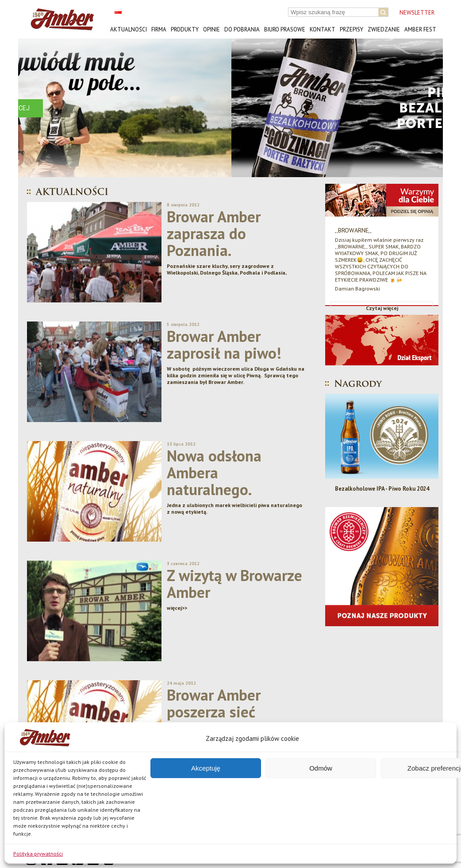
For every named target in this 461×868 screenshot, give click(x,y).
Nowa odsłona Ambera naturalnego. (214, 473)
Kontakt (323, 29)
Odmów (321, 768)
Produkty (185, 29)
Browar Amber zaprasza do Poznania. (214, 233)
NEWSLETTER (417, 13)
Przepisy (352, 29)
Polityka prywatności (38, 854)
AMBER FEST (420, 29)
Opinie (211, 29)
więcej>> (177, 608)
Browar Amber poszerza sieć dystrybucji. (214, 712)
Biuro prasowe (285, 29)
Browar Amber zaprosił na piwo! (224, 345)
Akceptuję (206, 768)
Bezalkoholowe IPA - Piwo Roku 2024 (382, 489)
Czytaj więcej (382, 308)
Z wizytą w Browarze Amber (234, 584)
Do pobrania (242, 29)
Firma (159, 29)
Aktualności (129, 29)
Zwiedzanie (384, 29)
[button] (32, 108)
